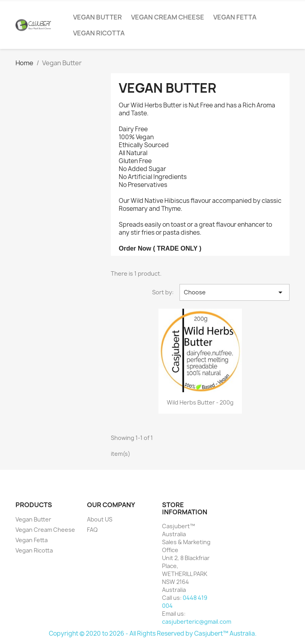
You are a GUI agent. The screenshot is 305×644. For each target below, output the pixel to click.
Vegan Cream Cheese (168, 17)
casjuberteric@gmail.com (197, 622)
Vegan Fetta (235, 17)
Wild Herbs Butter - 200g (200, 402)
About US (100, 519)
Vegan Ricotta (99, 33)
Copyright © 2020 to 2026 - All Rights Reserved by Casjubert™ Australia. (153, 633)
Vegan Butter (97, 17)
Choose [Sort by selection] (235, 292)
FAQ (92, 530)
